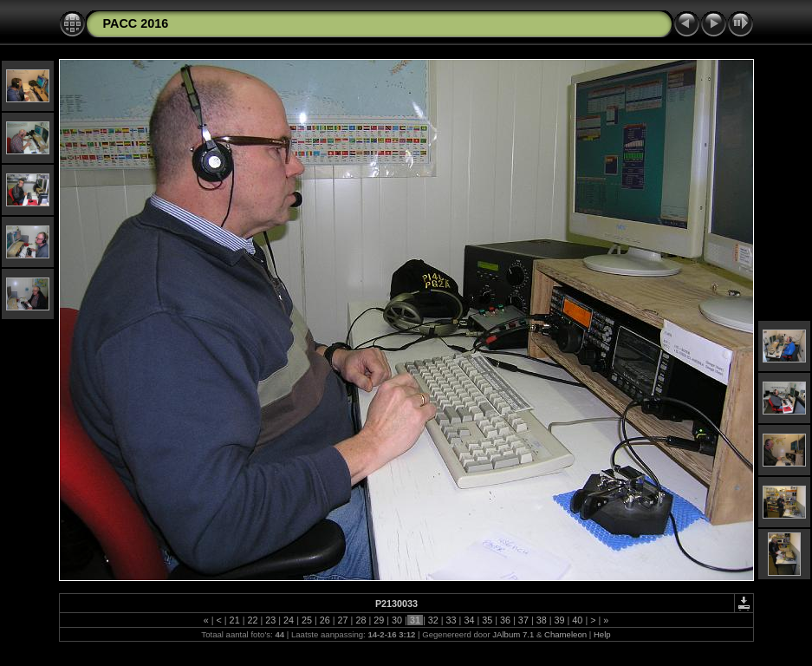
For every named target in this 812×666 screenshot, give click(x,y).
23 (270, 620)
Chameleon (565, 634)
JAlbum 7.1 (513, 634)
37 (523, 620)
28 (361, 620)
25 (307, 620)
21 (235, 620)
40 (577, 620)
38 (542, 620)
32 (433, 620)
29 (379, 620)
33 (451, 620)
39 (560, 620)
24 (289, 620)
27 (343, 620)
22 (252, 620)
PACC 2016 (136, 23)
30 (397, 620)
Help (602, 634)
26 (325, 620)
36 (505, 620)
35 (487, 620)
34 (469, 620)
